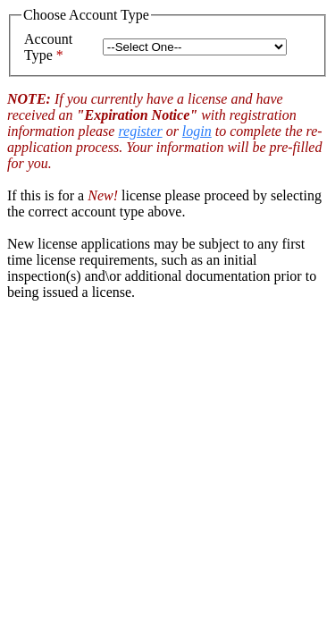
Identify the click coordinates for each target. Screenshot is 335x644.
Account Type (48, 47)
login (197, 131)
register (140, 131)
